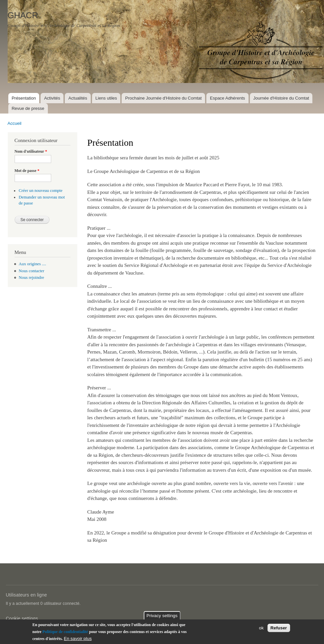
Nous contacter (31, 271)
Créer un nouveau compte (41, 191)
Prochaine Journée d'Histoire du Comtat (163, 98)
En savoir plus (78, 640)
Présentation (24, 98)
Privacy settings (162, 617)
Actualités (78, 98)
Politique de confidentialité (65, 633)
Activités (52, 98)
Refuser (279, 630)
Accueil (15, 123)
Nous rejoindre (31, 278)
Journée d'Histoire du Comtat (281, 98)
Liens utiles (106, 98)
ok (261, 630)
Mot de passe (27, 171)
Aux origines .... (32, 264)
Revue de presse (28, 108)
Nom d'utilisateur (31, 151)
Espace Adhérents (228, 98)
